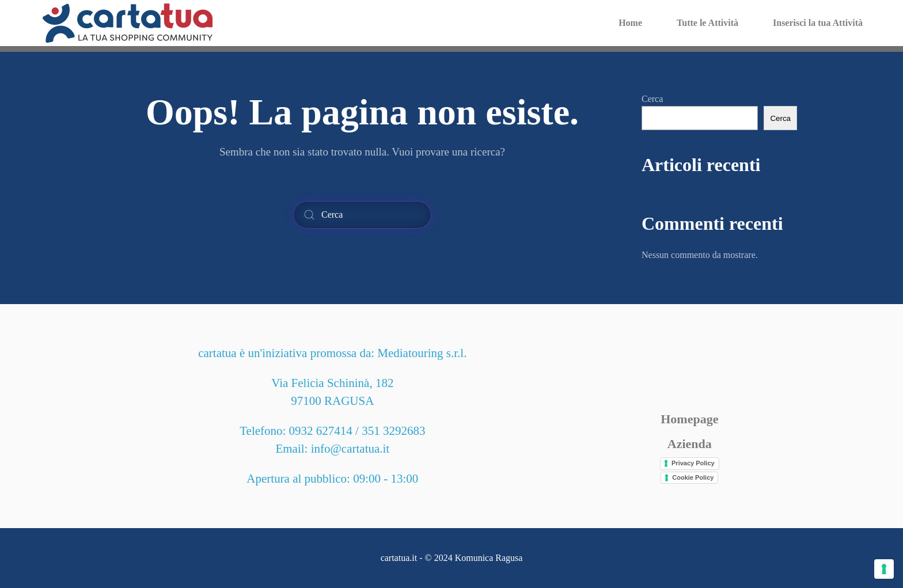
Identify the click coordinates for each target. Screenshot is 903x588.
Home (630, 23)
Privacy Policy (693, 463)
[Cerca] (362, 215)
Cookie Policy (693, 477)
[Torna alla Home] (128, 23)
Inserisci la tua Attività (818, 23)
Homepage (689, 419)
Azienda (690, 444)
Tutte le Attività (707, 23)
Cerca (652, 99)
